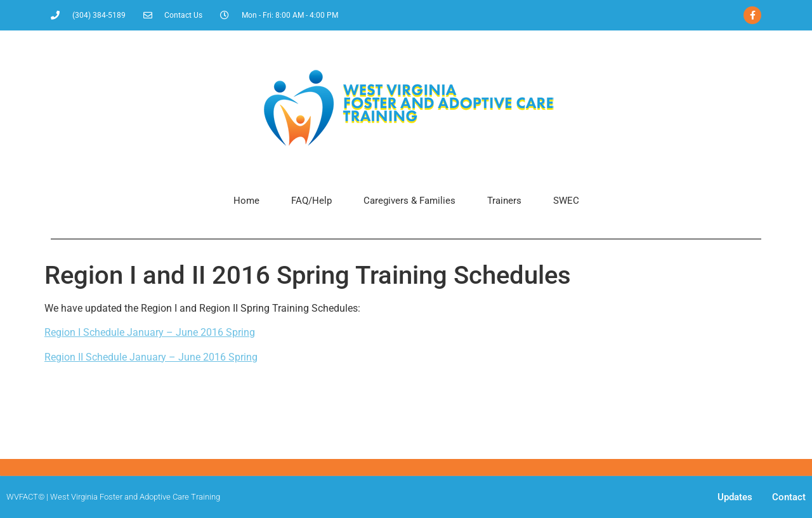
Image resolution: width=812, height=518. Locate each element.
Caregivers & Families (409, 201)
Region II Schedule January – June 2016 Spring (151, 357)
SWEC (566, 201)
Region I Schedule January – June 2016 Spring (150, 332)
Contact (789, 497)
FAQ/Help (311, 201)
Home (246, 201)
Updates (735, 497)
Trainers (504, 201)
